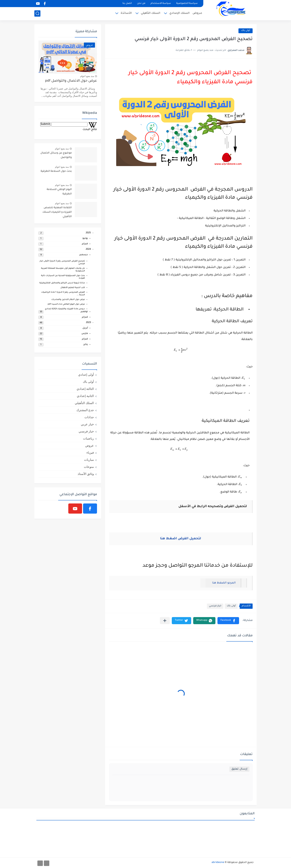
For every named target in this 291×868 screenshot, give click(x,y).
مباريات (89, 460)
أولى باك (246, 31)
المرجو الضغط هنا (223, 583)
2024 (88, 249)
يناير (86, 345)
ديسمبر (84, 255)
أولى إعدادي (86, 375)
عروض (90, 445)
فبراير (85, 244)
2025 (88, 233)
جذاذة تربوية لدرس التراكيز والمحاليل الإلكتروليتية (62, 283)
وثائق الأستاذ (86, 474)
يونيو (85, 238)
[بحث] (37, 13)
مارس (85, 334)
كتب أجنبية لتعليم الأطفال (73, 288)
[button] (228, 621)
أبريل (85, 328)
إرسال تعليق (239, 769)
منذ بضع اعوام (87, 76)
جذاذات (89, 417)
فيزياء (90, 453)
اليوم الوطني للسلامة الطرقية (59, 192)
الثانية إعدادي (85, 396)
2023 (88, 323)
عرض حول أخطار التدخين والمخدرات (68, 300)
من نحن (141, 4)
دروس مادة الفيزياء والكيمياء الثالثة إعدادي (65, 309)
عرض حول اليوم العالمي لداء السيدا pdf (66, 304)
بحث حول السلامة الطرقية (56, 171)
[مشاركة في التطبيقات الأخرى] (165, 621)
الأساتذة (126, 13)
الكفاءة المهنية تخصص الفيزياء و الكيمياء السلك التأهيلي (57, 212)
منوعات (89, 467)
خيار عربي (87, 424)
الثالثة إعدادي (85, 389)
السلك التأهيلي (151, 13)
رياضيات (88, 438)
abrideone (218, 863)
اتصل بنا (127, 4)
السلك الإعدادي (179, 13)
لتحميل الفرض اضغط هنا (181, 539)
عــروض (197, 13)
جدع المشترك (85, 410)
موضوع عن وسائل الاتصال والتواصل (56, 155)
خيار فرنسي (215, 606)
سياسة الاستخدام (161, 4)
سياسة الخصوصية (187, 4)
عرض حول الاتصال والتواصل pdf (71, 81)
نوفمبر (84, 312)
